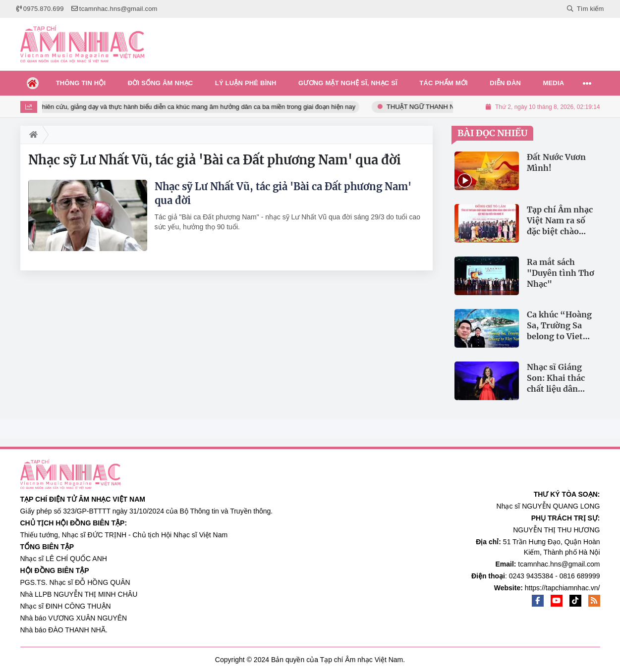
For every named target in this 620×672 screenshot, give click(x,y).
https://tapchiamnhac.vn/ (563, 588)
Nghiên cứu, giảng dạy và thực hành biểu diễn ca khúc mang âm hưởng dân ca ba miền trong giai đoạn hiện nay (199, 107)
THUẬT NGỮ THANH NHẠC (432, 107)
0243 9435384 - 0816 (542, 576)
